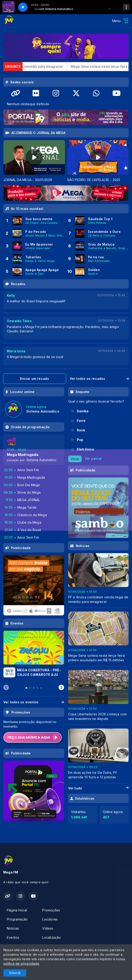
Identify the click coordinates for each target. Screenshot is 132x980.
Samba (83, 411)
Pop (80, 440)
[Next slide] (61, 688)
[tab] (26, 688)
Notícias (13, 928)
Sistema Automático (41, 460)
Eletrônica (85, 449)
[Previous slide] (6, 688)
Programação (17, 919)
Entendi (15, 973)
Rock (81, 430)
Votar (75, 459)
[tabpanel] (34, 161)
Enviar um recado (35, 379)
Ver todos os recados (99, 379)
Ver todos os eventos (34, 702)
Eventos (13, 937)
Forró (81, 421)
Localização (51, 937)
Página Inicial (17, 910)
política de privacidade (21, 964)
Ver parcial (93, 459)
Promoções (51, 910)
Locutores (50, 919)
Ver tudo (98, 788)
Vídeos (48, 928)
